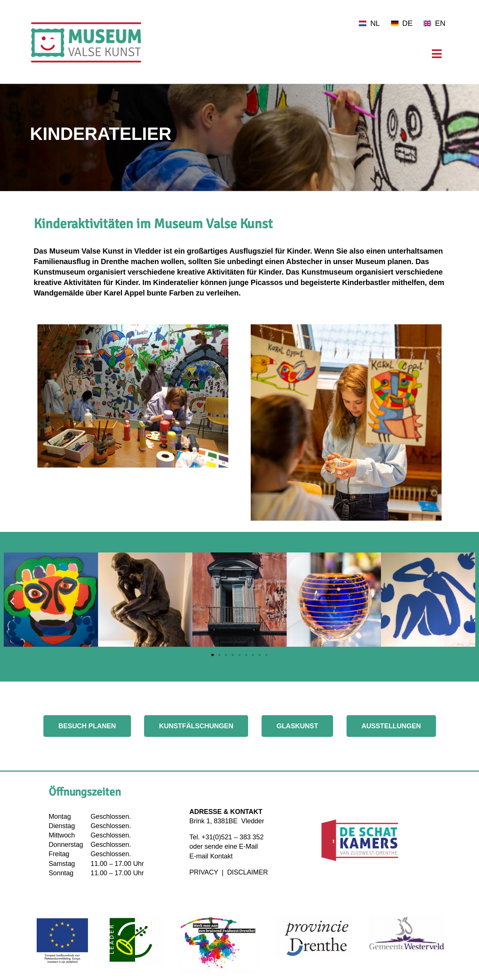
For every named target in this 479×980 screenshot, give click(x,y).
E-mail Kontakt (211, 856)
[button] (12, 601)
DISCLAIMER (248, 872)
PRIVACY (205, 872)
